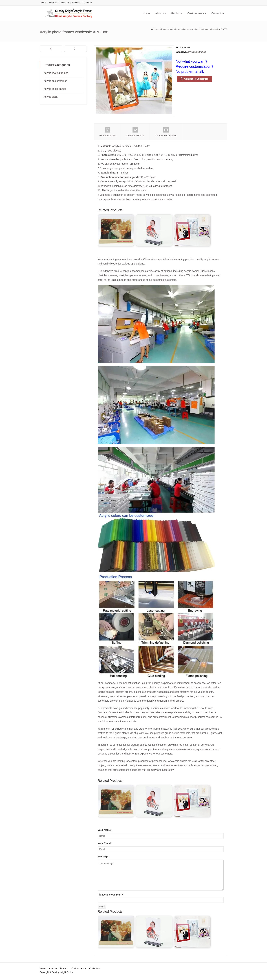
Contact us (64, 3)
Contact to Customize (196, 79)
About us (53, 3)
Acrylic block (51, 97)
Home (44, 3)
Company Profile (135, 132)
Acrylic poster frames (55, 81)
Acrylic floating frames (56, 73)
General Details (108, 132)
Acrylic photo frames (196, 52)
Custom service (197, 13)
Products (76, 3)
